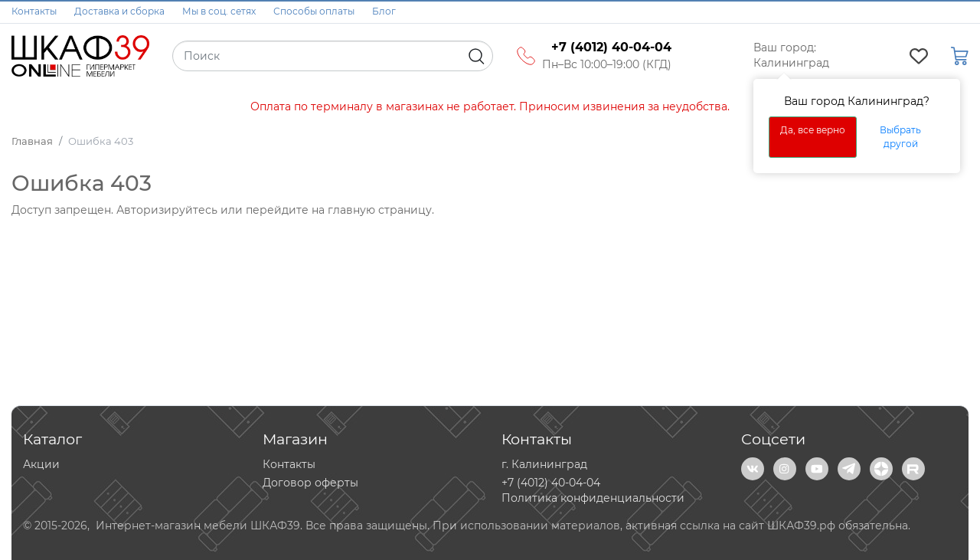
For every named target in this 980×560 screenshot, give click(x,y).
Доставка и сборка (119, 11)
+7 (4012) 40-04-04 (551, 483)
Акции (41, 464)
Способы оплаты (314, 11)
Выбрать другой (900, 137)
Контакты (34, 11)
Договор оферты (310, 483)
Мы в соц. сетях (219, 11)
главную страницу (380, 210)
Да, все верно (813, 130)
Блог (384, 11)
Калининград (791, 63)
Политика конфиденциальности (593, 498)
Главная (32, 141)
